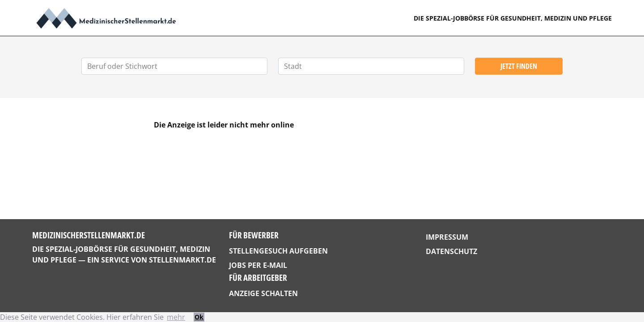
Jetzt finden (519, 66)
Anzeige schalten (263, 293)
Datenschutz (451, 251)
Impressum (447, 237)
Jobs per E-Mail (258, 265)
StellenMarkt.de (182, 260)
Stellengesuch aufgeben (278, 251)
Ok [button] (199, 317)
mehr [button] (176, 317)
